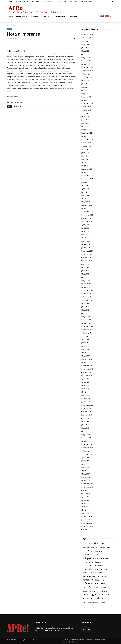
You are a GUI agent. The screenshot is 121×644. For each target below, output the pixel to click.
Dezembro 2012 (87, 523)
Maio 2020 (85, 235)
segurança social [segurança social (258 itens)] (99, 594)
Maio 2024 (85, 87)
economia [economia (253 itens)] (88, 565)
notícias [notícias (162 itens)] (87, 580)
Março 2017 (86, 356)
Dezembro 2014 (87, 444)
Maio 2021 (85, 195)
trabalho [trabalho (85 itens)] (106, 599)
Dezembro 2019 (87, 251)
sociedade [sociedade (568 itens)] (94, 598)
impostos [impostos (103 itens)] (102, 573)
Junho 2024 (85, 84)
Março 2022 (86, 166)
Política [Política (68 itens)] (97, 588)
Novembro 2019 (87, 254)
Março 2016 (86, 395)
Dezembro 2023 (87, 103)
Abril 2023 (85, 126)
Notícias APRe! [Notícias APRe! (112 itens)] (98, 580)
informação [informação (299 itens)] (89, 576)
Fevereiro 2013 (87, 517)
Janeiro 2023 (86, 136)
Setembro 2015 (87, 415)
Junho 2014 (85, 464)
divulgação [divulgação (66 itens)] (99, 562)
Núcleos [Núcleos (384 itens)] (87, 583)
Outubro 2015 (86, 412)
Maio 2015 (85, 428)
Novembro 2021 (87, 179)
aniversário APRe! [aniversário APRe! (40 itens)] (105, 547)
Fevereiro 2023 (87, 133)
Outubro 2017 (86, 333)
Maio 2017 (85, 349)
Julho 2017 (85, 343)
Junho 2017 (85, 346)
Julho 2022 (85, 153)
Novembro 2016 (87, 369)
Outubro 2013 (86, 490)
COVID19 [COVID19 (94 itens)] (99, 555)
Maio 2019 (85, 274)
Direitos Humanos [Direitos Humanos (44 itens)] (88, 562)
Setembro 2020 (87, 221)
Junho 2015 (85, 425)
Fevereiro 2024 (87, 97)
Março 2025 (86, 58)
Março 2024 (86, 94)
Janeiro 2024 (86, 100)
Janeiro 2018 (86, 323)
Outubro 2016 (86, 372)
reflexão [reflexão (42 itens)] (85, 591)
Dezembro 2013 (87, 484)
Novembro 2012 (87, 526)
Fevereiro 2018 (87, 320)
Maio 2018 (85, 310)
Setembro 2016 (87, 376)
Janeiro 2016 (86, 402)
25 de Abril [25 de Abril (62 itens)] (86, 544)
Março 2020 (86, 241)
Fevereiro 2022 (87, 169)
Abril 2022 (85, 162)
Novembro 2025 (87, 35)
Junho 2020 (85, 231)
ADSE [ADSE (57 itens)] (93, 547)
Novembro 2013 (87, 487)
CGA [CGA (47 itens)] (93, 551)
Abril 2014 (85, 471)
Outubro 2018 (86, 297)
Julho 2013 (85, 500)
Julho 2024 (85, 80)
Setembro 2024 (87, 77)
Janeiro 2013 (86, 520)
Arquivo (10, 29)
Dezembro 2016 (87, 366)
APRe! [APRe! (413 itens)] (86, 551)
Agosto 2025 (86, 44)
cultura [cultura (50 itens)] (106, 555)
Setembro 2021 (87, 185)
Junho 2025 (85, 48)
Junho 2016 (85, 385)
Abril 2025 (85, 54)
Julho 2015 (85, 421)
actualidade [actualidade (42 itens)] (86, 547)
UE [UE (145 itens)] (84, 602)
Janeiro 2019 (86, 287)
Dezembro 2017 (87, 326)
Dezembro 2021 (87, 176)
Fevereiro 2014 (87, 477)
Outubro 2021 (86, 182)
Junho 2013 (85, 503)
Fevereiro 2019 (87, 284)
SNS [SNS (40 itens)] (84, 599)
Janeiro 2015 (86, 441)
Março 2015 (86, 435)
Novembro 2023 (87, 107)
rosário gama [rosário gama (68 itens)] (105, 591)
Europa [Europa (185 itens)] (104, 569)
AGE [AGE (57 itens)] (97, 547)
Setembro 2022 (87, 149)
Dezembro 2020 (87, 212)
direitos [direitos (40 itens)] (107, 559)
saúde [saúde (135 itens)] (85, 595)
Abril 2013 (85, 510)
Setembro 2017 (87, 336)
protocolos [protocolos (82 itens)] (105, 588)
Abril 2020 (85, 238)
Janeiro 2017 (86, 362)
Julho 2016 (85, 382)
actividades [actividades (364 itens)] (98, 543)
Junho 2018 (85, 307)
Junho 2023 (85, 120)
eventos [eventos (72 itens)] (85, 573)
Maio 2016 (85, 389)
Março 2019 (86, 280)
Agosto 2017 (86, 339)
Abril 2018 (85, 313)
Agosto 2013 (86, 497)
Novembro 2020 (87, 215)
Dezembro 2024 (87, 67)
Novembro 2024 (87, 71)
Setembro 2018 (87, 300)
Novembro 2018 (87, 294)
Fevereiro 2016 (87, 398)
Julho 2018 (85, 303)
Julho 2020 (85, 228)
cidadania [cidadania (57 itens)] (99, 551)
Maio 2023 (85, 123)
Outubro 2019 (86, 258)
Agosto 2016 (86, 379)
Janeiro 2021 (86, 208)
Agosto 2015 (86, 418)
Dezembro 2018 (87, 290)
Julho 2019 (85, 267)
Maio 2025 (85, 51)
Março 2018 (86, 317)
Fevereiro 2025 (87, 61)
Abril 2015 (85, 431)
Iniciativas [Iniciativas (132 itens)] (102, 576)
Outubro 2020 (86, 218)
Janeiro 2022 (86, 172)
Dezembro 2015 (87, 405)
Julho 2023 (85, 117)
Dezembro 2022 (87, 139)
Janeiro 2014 (86, 480)
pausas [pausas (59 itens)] (109, 584)
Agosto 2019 (86, 264)
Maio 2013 (85, 507)
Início (9, 26)
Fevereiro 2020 (87, 244)
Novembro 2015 (87, 408)
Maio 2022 (85, 159)
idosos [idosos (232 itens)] (93, 572)
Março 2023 (86, 130)
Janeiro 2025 (86, 64)
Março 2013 (86, 513)
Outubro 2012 (86, 530)
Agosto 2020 (86, 225)
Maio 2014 (85, 467)
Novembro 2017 (87, 330)
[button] (111, 17)
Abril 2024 (85, 90)
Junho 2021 (85, 192)
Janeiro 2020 (86, 248)
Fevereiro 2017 (87, 359)
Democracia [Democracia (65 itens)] (100, 558)
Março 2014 (86, 474)
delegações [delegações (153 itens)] (88, 558)
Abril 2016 (85, 392)
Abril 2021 (85, 199)
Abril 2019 (85, 277)
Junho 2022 (85, 156)
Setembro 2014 (87, 454)
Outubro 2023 (86, 110)
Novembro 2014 (87, 448)
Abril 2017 (85, 353)
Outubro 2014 (86, 451)
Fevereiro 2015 (87, 438)
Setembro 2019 (87, 261)
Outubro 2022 (86, 146)
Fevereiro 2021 (87, 205)
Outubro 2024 (86, 74)
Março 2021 (86, 202)
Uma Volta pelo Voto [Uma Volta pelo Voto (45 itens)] (93, 603)
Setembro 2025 (87, 41)
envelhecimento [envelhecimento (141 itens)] (91, 569)
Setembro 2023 (87, 113)
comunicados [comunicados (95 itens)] (88, 555)
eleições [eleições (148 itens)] (99, 566)
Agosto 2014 (86, 458)
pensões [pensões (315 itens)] (88, 587)
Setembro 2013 (87, 494)
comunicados (18, 106)
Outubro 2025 (86, 38)
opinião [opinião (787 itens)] (99, 583)
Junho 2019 (85, 271)
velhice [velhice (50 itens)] (103, 603)
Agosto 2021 (86, 189)
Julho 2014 (85, 461)
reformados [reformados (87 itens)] (94, 591)
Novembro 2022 (87, 143)
